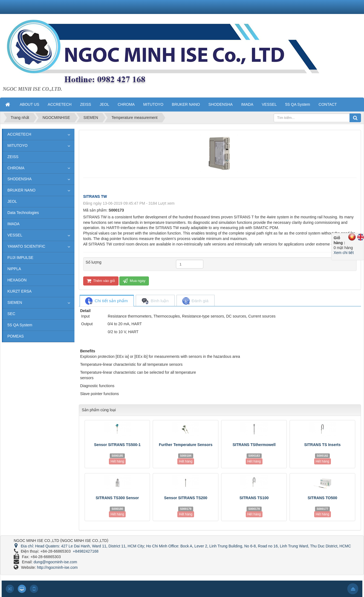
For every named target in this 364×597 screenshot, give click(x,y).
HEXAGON (17, 280)
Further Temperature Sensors (186, 445)
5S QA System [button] (298, 104)
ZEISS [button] (85, 104)
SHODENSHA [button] (220, 104)
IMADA (13, 224)
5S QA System (20, 325)
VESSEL (15, 235)
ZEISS (13, 157)
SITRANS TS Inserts (323, 445)
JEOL (12, 201)
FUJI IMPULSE (20, 258)
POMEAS (16, 336)
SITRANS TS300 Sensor (117, 498)
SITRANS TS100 (254, 498)
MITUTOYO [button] (153, 104)
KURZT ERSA (19, 291)
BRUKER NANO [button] (186, 104)
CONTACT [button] (328, 104)
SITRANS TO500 (322, 498)
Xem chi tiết (344, 253)
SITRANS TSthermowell (254, 445)
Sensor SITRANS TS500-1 (117, 445)
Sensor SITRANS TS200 (186, 498)
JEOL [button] (104, 104)
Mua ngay (134, 281)
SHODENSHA (20, 179)
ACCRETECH (19, 134)
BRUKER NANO (21, 190)
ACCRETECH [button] (60, 104)
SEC (11, 314)
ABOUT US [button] (29, 104)
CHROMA (16, 168)
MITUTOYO (18, 145)
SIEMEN (15, 302)
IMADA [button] (247, 104)
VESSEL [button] (269, 104)
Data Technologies (23, 213)
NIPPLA (14, 269)
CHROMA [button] (126, 104)
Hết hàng (117, 461)
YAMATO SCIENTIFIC (26, 246)
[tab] (106, 301)
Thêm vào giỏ (101, 281)
